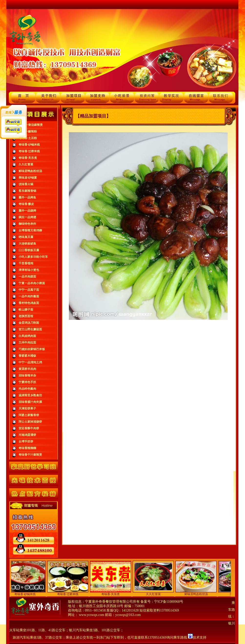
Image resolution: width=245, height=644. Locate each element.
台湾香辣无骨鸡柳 (30, 230)
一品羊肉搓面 (27, 277)
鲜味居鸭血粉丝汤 (30, 171)
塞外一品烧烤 (27, 211)
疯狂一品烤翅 (27, 217)
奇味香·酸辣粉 (28, 131)
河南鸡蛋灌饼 (27, 435)
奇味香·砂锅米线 (29, 145)
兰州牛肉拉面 (27, 343)
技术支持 (200, 638)
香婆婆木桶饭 (27, 356)
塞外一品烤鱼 (27, 197)
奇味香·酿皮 (26, 204)
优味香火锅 (26, 184)
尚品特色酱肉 (27, 389)
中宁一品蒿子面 (29, 290)
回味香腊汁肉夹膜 (30, 402)
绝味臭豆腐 (26, 237)
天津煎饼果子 (27, 408)
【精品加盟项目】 (93, 116)
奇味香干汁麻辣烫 (30, 455)
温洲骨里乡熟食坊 (30, 395)
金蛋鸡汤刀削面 (29, 323)
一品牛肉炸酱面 (29, 296)
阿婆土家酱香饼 (29, 415)
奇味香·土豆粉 (28, 138)
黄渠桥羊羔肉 (27, 369)
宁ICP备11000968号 (169, 602)
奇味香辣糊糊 (27, 448)
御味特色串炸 (27, 224)
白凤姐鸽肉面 (27, 336)
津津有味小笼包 (29, 270)
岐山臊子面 (26, 310)
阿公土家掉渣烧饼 (30, 422)
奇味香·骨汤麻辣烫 (31, 125)
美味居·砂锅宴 (28, 178)
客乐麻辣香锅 (27, 191)
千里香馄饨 (26, 263)
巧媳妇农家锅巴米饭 (32, 349)
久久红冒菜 (26, 164)
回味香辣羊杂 (27, 376)
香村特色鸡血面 (29, 303)
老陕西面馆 (26, 316)
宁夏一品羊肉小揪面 (32, 283)
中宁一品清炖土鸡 (30, 362)
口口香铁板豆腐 (29, 250)
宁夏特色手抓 (27, 382)
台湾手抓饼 (26, 441)
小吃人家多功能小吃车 (33, 257)
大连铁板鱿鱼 (27, 244)
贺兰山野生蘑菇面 (30, 329)
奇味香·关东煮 (28, 158)
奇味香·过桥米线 (29, 151)
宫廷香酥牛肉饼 (29, 428)
